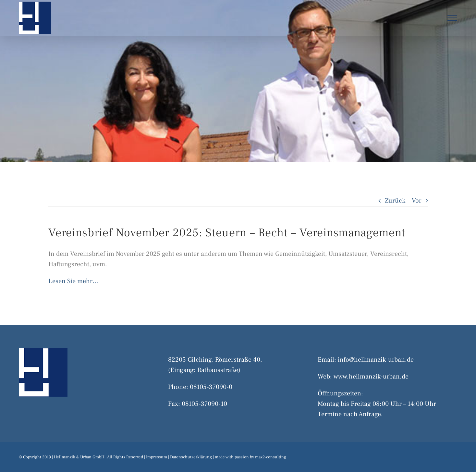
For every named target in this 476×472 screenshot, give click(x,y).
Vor (417, 201)
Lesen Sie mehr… (73, 281)
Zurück (395, 201)
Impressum (157, 457)
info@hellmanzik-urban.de (376, 360)
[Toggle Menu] (452, 18)
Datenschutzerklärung (191, 457)
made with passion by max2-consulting (250, 457)
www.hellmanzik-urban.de (371, 377)
